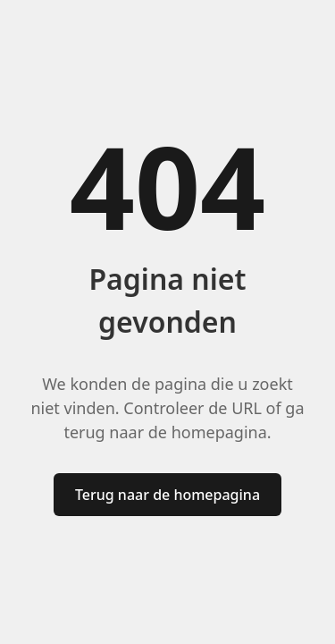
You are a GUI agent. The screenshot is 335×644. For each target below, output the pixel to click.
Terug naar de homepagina (167, 495)
